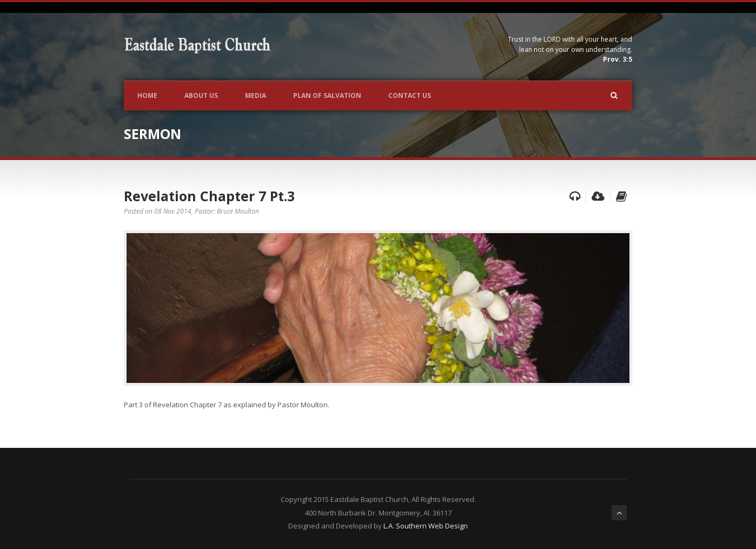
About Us (201, 95)
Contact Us (410, 95)
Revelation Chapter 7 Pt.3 (209, 196)
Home (147, 95)
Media (256, 95)
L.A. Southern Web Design (426, 526)
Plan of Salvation (327, 95)
